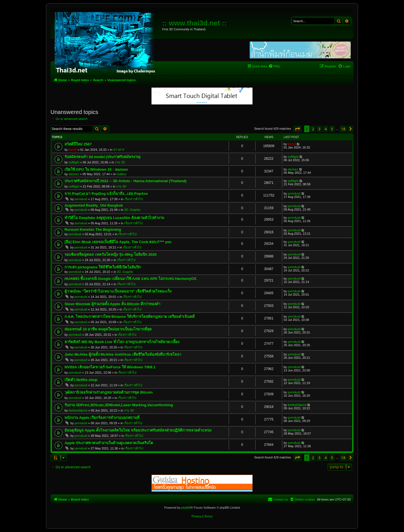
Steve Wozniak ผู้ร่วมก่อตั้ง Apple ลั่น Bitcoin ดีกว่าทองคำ (112, 304)
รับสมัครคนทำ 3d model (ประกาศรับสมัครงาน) (103, 157)
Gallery (121, 174)
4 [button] (326, 129)
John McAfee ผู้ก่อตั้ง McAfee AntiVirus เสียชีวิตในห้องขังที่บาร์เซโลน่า (123, 354)
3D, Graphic (133, 210)
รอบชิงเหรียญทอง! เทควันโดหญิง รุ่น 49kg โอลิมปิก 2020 (111, 254)
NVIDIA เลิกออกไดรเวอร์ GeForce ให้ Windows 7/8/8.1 (110, 367)
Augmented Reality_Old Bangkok (94, 205)
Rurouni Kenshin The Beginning (93, 230)
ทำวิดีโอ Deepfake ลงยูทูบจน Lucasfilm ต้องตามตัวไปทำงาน (114, 218)
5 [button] (332, 129)
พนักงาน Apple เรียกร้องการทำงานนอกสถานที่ (102, 418)
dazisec (74, 174)
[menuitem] (274, 66)
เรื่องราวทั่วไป (134, 199)
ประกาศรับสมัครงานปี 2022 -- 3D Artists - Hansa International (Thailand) (126, 181)
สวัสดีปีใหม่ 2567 (78, 144)
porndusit (81, 199)
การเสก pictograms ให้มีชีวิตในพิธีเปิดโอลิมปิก (103, 267)
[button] (297, 129)
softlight (74, 162)
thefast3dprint (78, 410)
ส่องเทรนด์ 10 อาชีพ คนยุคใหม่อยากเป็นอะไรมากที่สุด (108, 329)
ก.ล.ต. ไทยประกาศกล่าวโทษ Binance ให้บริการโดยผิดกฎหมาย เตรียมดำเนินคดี (130, 317)
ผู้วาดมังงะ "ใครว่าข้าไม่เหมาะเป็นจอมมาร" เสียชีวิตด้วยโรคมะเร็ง (118, 291)
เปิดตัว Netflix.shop (81, 380)
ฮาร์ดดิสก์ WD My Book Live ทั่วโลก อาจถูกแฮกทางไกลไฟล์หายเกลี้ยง (122, 342)
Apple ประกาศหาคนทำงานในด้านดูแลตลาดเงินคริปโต (109, 443)
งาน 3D (120, 162)
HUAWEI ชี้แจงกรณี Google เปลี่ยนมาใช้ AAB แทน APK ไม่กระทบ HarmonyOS (130, 279)
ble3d (73, 150)
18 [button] (343, 129)
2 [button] (313, 129)
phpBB (186, 508)
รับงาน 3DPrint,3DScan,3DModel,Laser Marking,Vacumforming (119, 405)
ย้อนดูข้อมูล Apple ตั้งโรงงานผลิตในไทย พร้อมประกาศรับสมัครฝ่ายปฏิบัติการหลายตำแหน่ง (138, 430)
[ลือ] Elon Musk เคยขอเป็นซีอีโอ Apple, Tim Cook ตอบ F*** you (118, 242)
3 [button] (319, 129)
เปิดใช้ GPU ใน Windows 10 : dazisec (96, 169)
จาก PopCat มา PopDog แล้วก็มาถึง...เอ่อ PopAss (106, 194)
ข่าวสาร (119, 150)
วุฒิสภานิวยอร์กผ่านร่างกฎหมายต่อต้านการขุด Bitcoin (109, 392)
